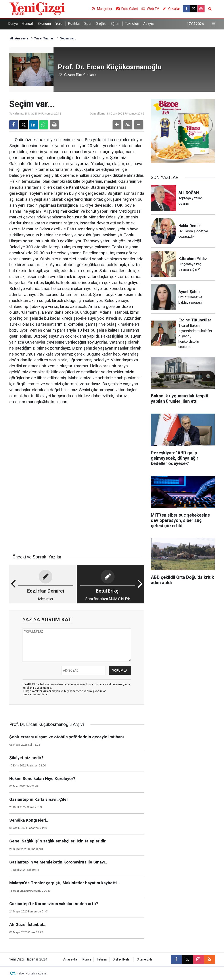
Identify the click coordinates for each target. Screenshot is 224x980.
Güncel (28, 24)
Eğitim (115, 24)
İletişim (102, 960)
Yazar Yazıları (44, 38)
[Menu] (213, 24)
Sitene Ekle (145, 960)
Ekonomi (44, 24)
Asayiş (148, 24)
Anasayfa (19, 38)
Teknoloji (132, 24)
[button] (117, 125)
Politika (74, 24)
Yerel (59, 24)
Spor (88, 24)
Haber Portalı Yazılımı (32, 973)
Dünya (13, 24)
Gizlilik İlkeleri (122, 960)
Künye (87, 960)
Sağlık (101, 24)
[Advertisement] (77, 443)
